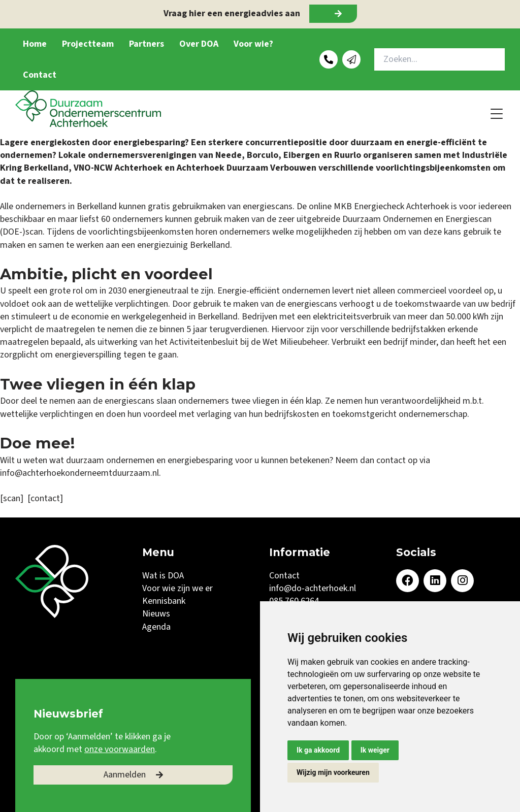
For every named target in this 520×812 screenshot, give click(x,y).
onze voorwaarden (120, 749)
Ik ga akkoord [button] (318, 750)
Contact (40, 75)
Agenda (156, 627)
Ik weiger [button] (375, 750)
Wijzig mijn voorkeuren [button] (333, 772)
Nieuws (156, 614)
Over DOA (199, 44)
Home (35, 44)
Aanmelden (125, 775)
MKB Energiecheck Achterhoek (391, 206)
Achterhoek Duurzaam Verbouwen (247, 168)
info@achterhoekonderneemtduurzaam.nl (79, 473)
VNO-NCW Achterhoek (119, 168)
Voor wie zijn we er (177, 588)
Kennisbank (164, 601)
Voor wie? (253, 44)
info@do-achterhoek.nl (313, 588)
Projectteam (88, 44)
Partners (147, 44)
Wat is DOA (163, 576)
